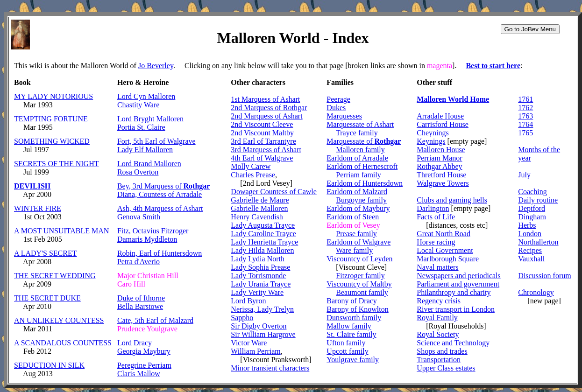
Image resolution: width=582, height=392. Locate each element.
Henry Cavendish (257, 217)
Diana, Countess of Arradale (160, 194)
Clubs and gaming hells (452, 200)
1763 (525, 116)
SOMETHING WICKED (52, 141)
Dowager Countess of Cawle (274, 192)
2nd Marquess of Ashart (266, 116)
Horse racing (436, 242)
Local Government (445, 250)
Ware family (354, 250)
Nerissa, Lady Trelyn (262, 309)
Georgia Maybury (144, 351)
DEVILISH (32, 186)
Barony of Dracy (352, 301)
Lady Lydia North (258, 259)
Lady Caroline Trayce (263, 234)
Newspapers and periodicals (459, 276)
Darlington (433, 208)
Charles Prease (253, 175)
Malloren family (360, 150)
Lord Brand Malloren (149, 164)
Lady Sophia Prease (260, 267)
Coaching (532, 192)
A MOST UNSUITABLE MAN (61, 231)
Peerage (338, 99)
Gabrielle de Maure (260, 200)
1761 (525, 99)
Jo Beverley (156, 66)
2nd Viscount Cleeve (262, 124)
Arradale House (440, 116)
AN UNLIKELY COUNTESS (59, 320)
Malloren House (441, 150)
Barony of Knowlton (357, 309)
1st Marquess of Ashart (265, 99)
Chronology (536, 292)
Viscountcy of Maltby (359, 284)
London (530, 234)
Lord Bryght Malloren (150, 119)
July (524, 175)
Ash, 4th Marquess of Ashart (160, 208)
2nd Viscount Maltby (262, 133)
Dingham (532, 217)
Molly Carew (251, 166)
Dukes (336, 108)
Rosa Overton (138, 172)
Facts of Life (436, 217)
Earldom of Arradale (357, 158)
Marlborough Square (448, 259)
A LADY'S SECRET (45, 253)
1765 (525, 133)
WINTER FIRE (38, 208)
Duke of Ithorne (141, 298)
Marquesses (344, 116)
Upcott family (347, 351)
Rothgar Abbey (439, 166)
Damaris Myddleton (147, 239)
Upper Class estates (446, 368)
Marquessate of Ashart (360, 124)
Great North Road (444, 234)
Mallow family (349, 326)
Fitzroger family (360, 276)
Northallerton (538, 242)
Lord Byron (248, 301)
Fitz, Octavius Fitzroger (153, 231)
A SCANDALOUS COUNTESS (63, 343)
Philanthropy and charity (454, 292)
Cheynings (433, 133)
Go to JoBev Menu (530, 29)
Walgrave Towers (443, 183)
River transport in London (456, 309)
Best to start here (493, 66)
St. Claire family (351, 334)
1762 (525, 108)
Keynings (431, 141)
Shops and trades (442, 351)
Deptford (532, 208)
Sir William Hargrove (263, 334)
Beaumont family (362, 292)
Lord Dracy (135, 343)
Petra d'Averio (138, 262)
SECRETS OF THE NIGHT (57, 164)
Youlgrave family (353, 360)
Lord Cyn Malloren (146, 96)
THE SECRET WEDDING (55, 276)
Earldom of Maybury (358, 208)
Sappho (242, 318)
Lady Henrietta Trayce (264, 242)
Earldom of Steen (353, 217)
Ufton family (346, 343)
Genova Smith (139, 217)
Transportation (439, 360)
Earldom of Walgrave (358, 242)
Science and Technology (453, 343)
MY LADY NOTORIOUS (53, 96)
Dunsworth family (354, 318)
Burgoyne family (361, 200)
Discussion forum (544, 276)
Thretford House (441, 175)
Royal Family (437, 318)
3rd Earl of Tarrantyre (263, 141)
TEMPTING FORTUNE (51, 119)
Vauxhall (531, 259)
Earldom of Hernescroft (362, 166)
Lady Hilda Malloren (262, 250)
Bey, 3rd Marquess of (164, 186)
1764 (525, 124)
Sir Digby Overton (259, 326)
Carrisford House (443, 124)
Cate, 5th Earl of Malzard (155, 320)
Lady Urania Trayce (261, 284)
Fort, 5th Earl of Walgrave (156, 141)
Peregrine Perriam (144, 365)
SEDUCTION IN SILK (49, 365)
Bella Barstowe (140, 306)
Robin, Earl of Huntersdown (160, 253)
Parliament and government (458, 284)
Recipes (530, 250)
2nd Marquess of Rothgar (269, 108)
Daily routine (538, 200)
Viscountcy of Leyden (359, 259)
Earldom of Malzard (357, 192)
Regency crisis (439, 301)
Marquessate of (364, 141)
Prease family (356, 234)
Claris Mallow (139, 374)
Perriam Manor (439, 158)
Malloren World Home (453, 99)
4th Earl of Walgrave (262, 158)
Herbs (527, 225)
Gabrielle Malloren (259, 208)
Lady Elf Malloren (145, 150)
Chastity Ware (138, 105)
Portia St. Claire (141, 127)
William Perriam (256, 351)
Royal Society (438, 334)
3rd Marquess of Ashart (266, 150)
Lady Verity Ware (257, 292)
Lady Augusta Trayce (263, 225)
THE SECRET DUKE (47, 298)
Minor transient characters (270, 368)
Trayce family (357, 133)
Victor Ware (249, 343)
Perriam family (358, 175)
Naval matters (437, 267)
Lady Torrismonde (258, 276)
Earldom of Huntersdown (365, 183)
